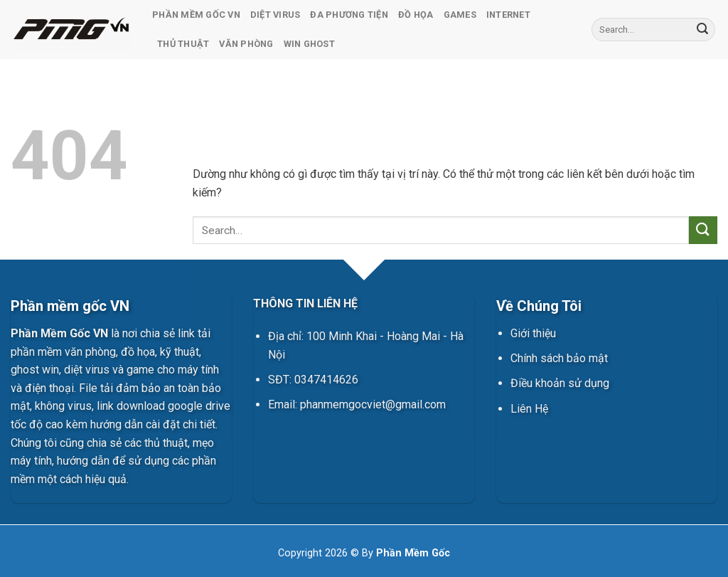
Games (460, 15)
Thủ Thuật (183, 44)
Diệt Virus (275, 15)
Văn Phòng (246, 44)
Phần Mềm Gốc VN (196, 15)
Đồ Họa (416, 15)
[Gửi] (702, 30)
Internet (508, 15)
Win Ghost (309, 44)
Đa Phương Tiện (349, 15)
